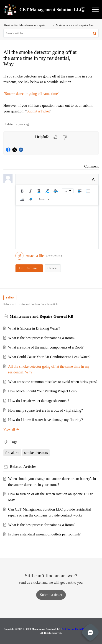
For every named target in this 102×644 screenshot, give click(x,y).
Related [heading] (23, 467)
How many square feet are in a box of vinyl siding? (46, 410)
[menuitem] (83, 10)
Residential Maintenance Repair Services (30, 25)
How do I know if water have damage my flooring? (46, 420)
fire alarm (12, 453)
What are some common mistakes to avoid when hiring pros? (53, 382)
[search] (51, 33)
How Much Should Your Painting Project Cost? (43, 391)
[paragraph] (51, 94)
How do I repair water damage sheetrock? (39, 401)
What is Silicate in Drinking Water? (34, 328)
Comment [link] (91, 166)
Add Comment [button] (29, 268)
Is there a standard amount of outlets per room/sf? (44, 534)
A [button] (93, 179)
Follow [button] (10, 298)
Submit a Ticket (38, 111)
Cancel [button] (53, 268)
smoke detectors (36, 453)
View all (11, 429)
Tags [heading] (14, 442)
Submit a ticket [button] (51, 595)
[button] (83, 10)
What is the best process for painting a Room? (42, 338)
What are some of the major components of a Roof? (46, 347)
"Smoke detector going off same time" (31, 94)
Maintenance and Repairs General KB (42, 316)
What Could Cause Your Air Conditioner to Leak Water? (49, 357)
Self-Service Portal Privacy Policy (80, 629)
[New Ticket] (51, 595)
